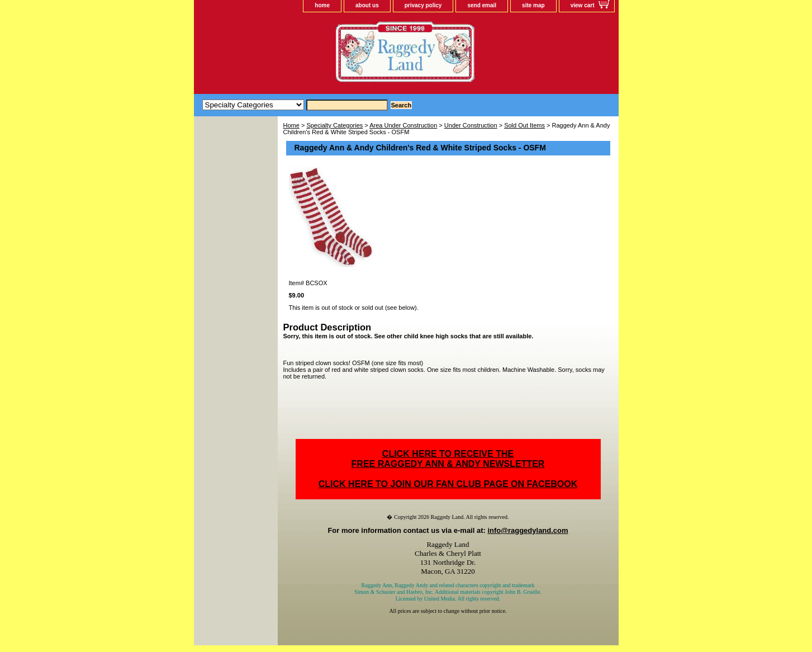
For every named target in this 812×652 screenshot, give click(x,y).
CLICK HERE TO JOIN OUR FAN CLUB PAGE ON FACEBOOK (448, 484)
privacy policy (423, 5)
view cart (583, 5)
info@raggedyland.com (528, 530)
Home (291, 125)
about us (367, 5)
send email (482, 5)
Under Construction (471, 125)
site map (533, 5)
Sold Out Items (524, 125)
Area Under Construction (403, 125)
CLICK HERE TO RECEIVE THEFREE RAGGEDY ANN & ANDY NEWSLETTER (448, 459)
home (322, 5)
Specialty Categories (334, 125)
